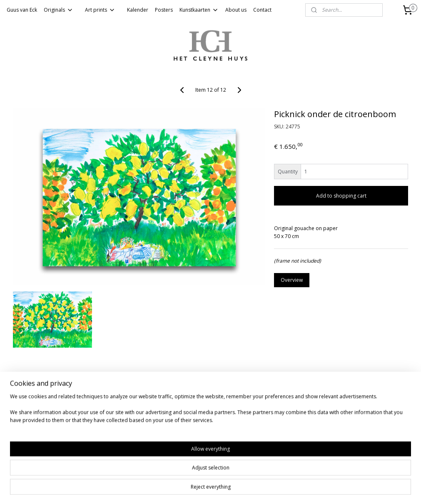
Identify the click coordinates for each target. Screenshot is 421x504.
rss (193, 489)
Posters (164, 10)
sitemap (176, 489)
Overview (292, 280)
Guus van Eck (22, 10)
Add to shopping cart (341, 195)
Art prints (100, 10)
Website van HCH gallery (32, 411)
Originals (59, 10)
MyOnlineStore (300, 489)
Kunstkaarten (199, 10)
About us (236, 10)
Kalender (138, 10)
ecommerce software (226, 489)
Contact (262, 10)
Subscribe (21, 455)
